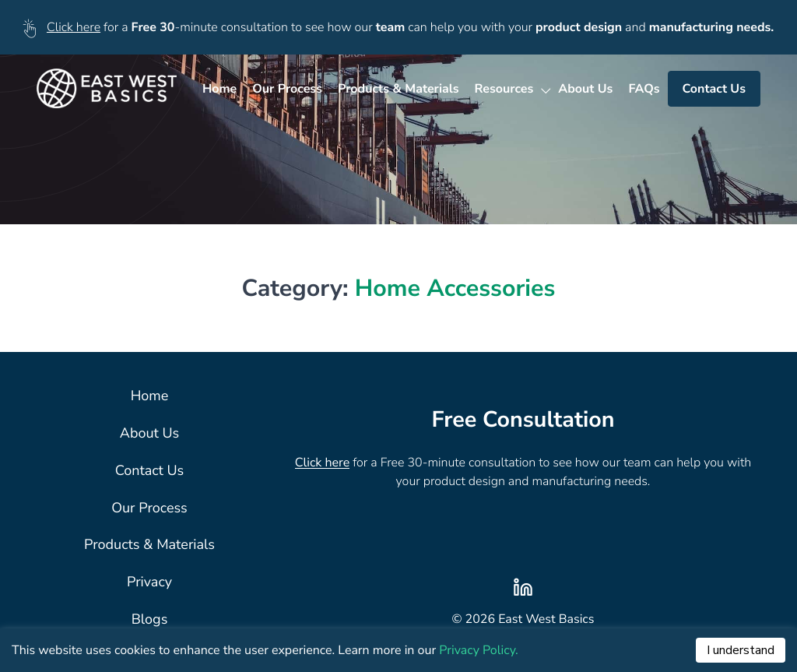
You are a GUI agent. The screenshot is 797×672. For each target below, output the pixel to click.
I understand (741, 650)
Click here (74, 27)
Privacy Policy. (478, 650)
